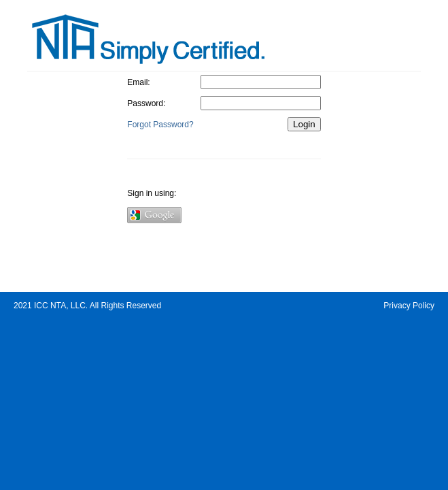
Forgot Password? (160, 125)
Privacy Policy (409, 306)
